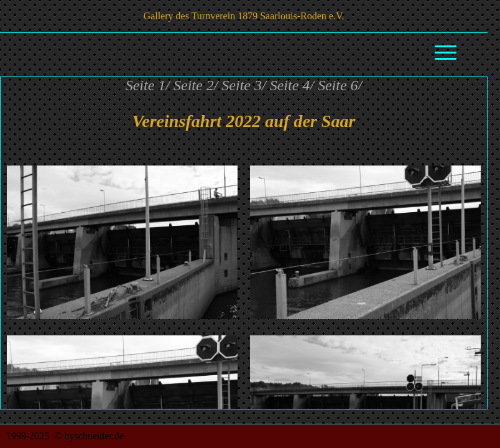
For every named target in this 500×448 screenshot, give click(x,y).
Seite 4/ (292, 85)
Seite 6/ (340, 85)
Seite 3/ (243, 85)
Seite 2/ (196, 85)
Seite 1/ (148, 85)
